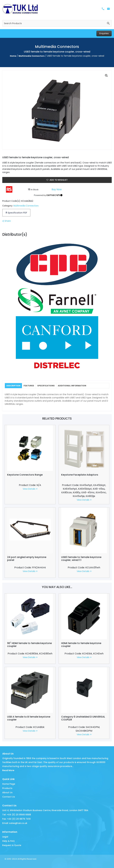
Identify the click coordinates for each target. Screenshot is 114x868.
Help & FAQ (8, 841)
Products (7, 788)
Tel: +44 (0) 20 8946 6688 (17, 815)
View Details (30, 489)
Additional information (72, 386)
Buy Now (57, 189)
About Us (7, 792)
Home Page (9, 784)
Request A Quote (12, 845)
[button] (106, 76)
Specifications (46, 386)
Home (13, 56)
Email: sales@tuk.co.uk (15, 823)
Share (6, 221)
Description (13, 386)
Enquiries (104, 33)
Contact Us (9, 797)
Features (29, 386)
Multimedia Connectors (32, 56)
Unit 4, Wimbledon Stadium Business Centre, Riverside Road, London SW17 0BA (45, 810)
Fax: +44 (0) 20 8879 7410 (16, 819)
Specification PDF (16, 213)
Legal (5, 837)
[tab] (13, 386)
